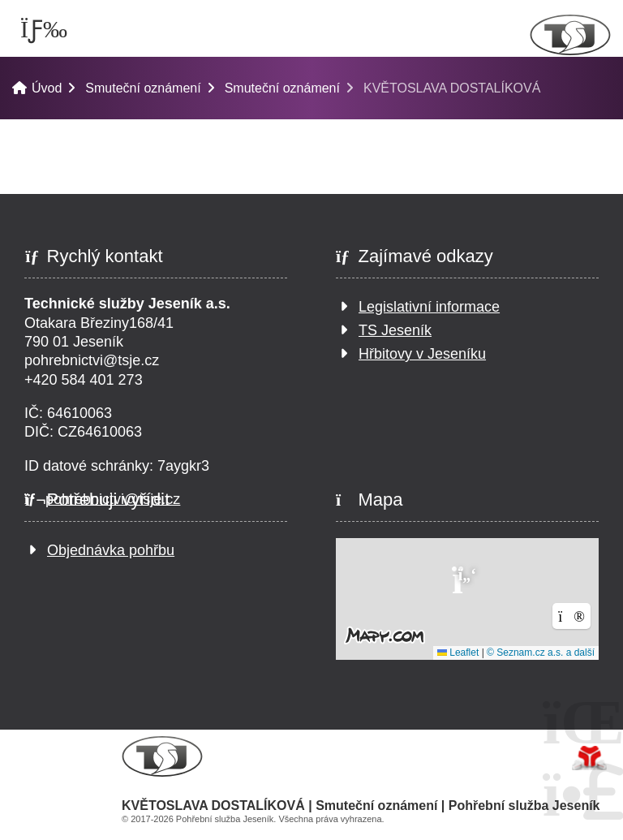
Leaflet (458, 653)
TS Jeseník (395, 330)
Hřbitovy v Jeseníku (422, 354)
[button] (467, 579)
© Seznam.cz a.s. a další (541, 653)
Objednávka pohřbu (111, 550)
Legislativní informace (429, 307)
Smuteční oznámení (143, 88)
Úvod (570, 35)
